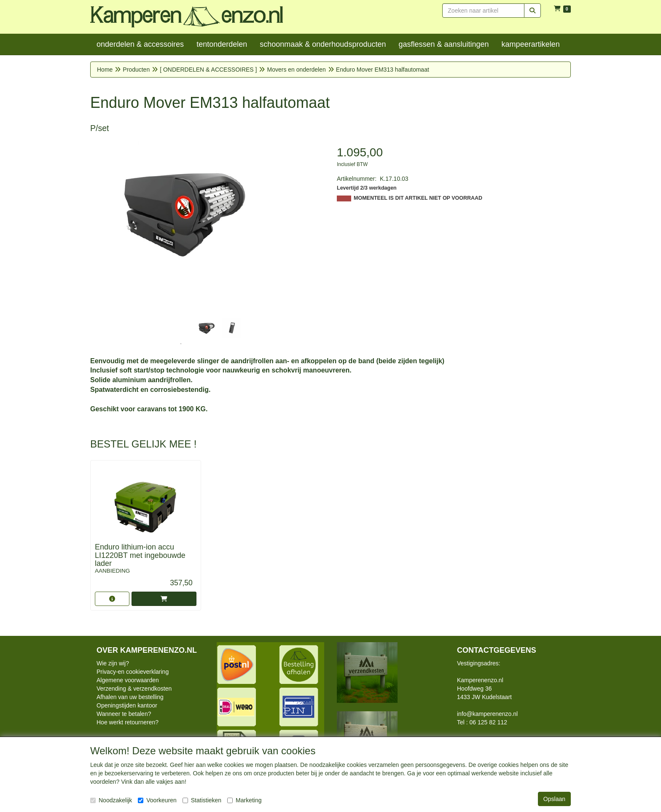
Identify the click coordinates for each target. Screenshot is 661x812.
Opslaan (554, 799)
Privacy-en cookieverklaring (133, 672)
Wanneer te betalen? (124, 714)
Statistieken (202, 800)
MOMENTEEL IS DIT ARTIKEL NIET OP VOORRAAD (418, 198)
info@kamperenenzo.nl (487, 714)
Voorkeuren (157, 800)
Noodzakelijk (111, 800)
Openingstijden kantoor (127, 705)
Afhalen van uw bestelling (130, 697)
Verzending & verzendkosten (134, 689)
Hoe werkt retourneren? (128, 722)
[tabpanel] (206, 328)
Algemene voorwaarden (128, 680)
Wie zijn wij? (113, 663)
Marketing (244, 800)
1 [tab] (181, 344)
